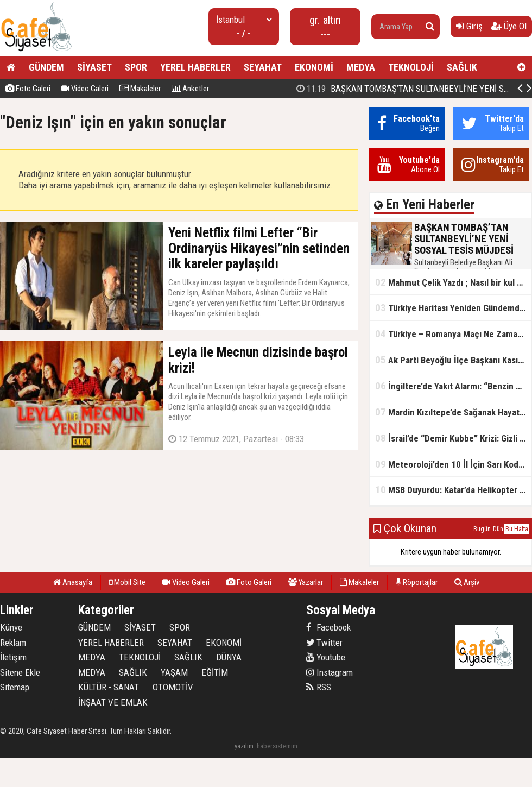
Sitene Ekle (20, 672)
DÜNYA (229, 657)
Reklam (13, 643)
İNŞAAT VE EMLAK (113, 702)
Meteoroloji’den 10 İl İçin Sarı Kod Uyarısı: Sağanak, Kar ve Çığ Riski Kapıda (453, 464)
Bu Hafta (517, 529)
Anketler (190, 89)
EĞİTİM (215, 672)
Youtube (326, 657)
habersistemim (277, 746)
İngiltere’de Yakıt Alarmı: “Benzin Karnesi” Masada (453, 386)
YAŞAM (174, 672)
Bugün (482, 529)
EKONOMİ (314, 67)
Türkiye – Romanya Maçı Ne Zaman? (451, 334)
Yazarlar (306, 582)
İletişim (13, 657)
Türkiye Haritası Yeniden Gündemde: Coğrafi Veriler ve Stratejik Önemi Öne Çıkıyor (453, 308)
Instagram (330, 672)
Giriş (469, 26)
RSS (319, 687)
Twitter (324, 643)
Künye (11, 627)
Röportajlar (417, 582)
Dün (498, 529)
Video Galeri (85, 89)
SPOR (136, 67)
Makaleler (140, 89)
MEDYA (361, 67)
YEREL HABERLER (195, 67)
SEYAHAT (263, 67)
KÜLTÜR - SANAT (109, 687)
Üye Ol (509, 26)
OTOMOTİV (173, 687)
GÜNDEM (46, 67)
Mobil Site (127, 582)
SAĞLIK (462, 67)
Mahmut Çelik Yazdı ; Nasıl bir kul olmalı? (453, 282)
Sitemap (15, 687)
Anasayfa (73, 582)
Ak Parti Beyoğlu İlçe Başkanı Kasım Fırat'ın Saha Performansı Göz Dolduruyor (453, 360)
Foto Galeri (28, 89)
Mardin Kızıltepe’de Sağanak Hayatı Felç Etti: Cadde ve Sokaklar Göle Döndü (453, 412)
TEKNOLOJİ (411, 67)
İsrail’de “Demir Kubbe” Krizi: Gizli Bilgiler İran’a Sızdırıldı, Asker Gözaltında (453, 438)
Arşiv (467, 582)
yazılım (244, 746)
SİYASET (94, 67)
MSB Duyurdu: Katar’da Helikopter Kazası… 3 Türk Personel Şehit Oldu (453, 490)
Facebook (328, 627)
